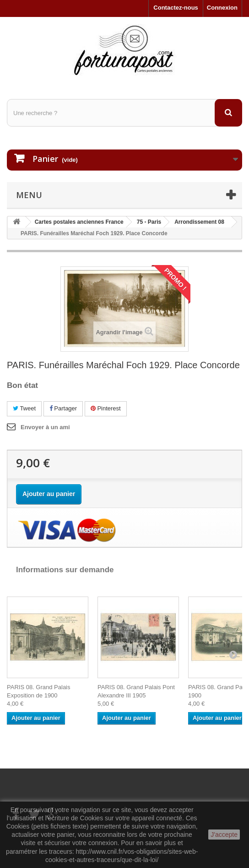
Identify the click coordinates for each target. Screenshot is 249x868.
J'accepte (224, 835)
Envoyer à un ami (45, 427)
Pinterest (106, 408)
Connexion (222, 8)
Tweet (24, 408)
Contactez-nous (176, 8)
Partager (63, 408)
